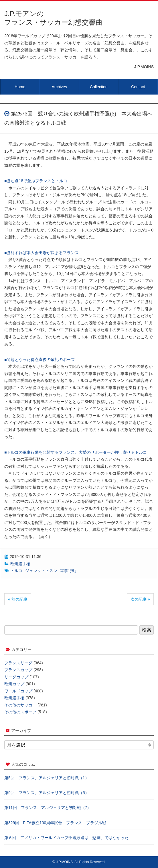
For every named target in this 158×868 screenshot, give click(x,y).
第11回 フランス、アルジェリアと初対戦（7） (48, 808)
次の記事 (140, 599)
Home (20, 87)
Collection (99, 87)
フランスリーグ (18, 663)
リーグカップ (16, 677)
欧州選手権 (20, 564)
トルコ (16, 571)
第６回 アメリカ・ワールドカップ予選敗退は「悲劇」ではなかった (66, 838)
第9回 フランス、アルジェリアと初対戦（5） (47, 793)
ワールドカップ (18, 691)
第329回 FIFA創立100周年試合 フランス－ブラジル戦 (55, 823)
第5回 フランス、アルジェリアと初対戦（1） (47, 778)
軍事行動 (68, 571)
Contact (138, 87)
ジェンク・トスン (41, 571)
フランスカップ (18, 670)
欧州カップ (14, 684)
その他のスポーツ (20, 712)
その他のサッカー (20, 705)
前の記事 (18, 599)
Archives (59, 87)
